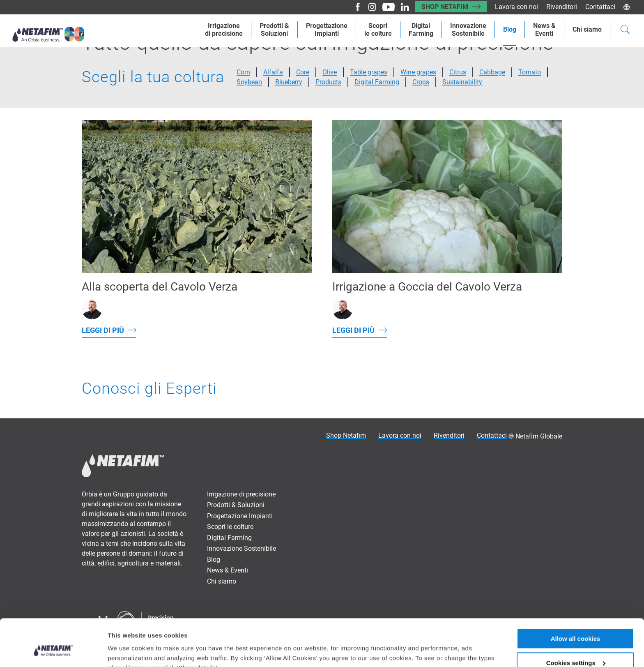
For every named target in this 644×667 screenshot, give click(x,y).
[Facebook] (355, 7)
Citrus (458, 72)
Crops (421, 82)
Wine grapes (418, 72)
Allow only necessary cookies (576, 647)
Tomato (530, 72)
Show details (127, 650)
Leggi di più (103, 330)
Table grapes (369, 72)
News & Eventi (228, 570)
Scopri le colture (230, 527)
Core (303, 72)
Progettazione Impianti (240, 516)
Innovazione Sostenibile (468, 30)
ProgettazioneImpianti (327, 30)
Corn (243, 72)
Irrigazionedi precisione (224, 30)
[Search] (625, 30)
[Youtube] (385, 7)
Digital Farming (421, 30)
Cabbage (492, 72)
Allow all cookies (576, 598)
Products (328, 82)
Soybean (249, 82)
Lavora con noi (516, 7)
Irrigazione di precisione (241, 494)
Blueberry (289, 82)
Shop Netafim (445, 7)
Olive (330, 72)
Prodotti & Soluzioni (236, 505)
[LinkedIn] (402, 7)
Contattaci (600, 7)
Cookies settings (576, 622)
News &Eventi (544, 30)
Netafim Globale (539, 436)
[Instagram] (369, 7)
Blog (510, 29)
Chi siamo (587, 29)
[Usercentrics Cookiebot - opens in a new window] (53, 651)
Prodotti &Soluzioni (274, 30)
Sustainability (462, 82)
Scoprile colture (378, 30)
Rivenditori (562, 7)
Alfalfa (273, 72)
